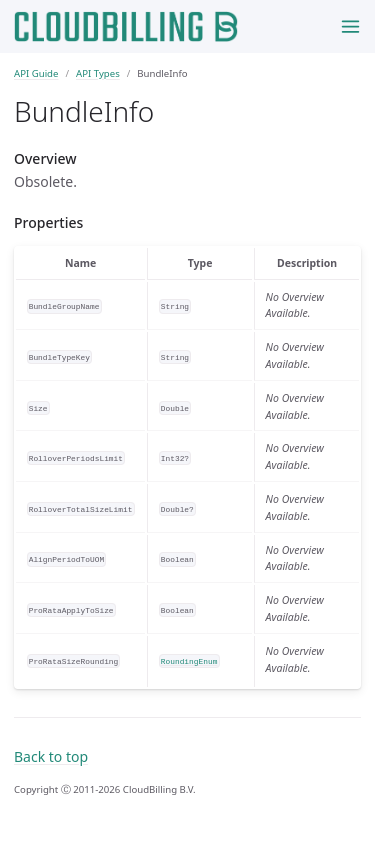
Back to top (51, 756)
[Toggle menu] (350, 26)
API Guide (36, 73)
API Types (98, 73)
